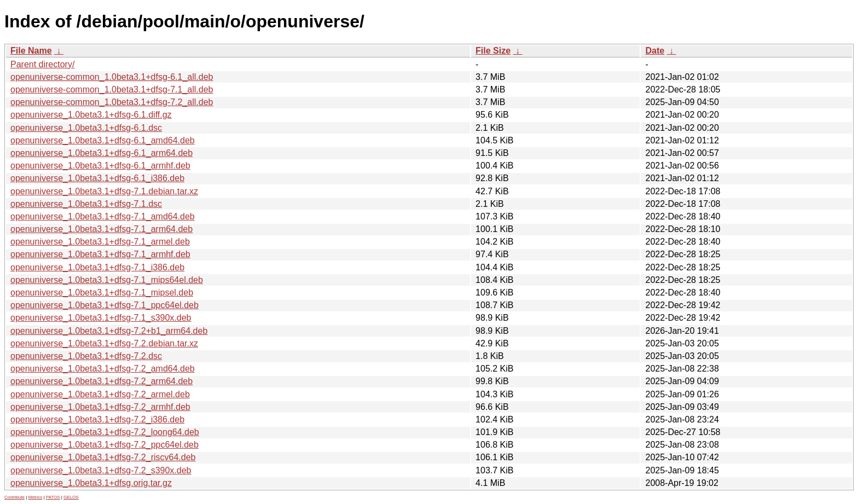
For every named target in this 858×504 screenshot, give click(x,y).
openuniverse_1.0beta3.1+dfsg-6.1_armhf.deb (100, 166)
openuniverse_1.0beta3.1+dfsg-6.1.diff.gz (91, 115)
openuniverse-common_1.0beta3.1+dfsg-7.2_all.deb (112, 102)
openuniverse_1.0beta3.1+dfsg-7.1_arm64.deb (102, 229)
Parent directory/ (42, 64)
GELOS (71, 497)
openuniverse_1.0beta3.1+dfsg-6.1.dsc (86, 128)
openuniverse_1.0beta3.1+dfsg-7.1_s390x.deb (101, 318)
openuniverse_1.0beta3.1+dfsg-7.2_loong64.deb (105, 432)
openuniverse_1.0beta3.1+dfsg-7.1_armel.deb (100, 242)
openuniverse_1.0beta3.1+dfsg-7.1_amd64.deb (103, 216)
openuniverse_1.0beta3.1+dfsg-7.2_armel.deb (100, 394)
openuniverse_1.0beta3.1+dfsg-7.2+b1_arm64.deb (109, 331)
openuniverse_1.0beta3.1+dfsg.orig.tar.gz (91, 483)
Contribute (15, 497)
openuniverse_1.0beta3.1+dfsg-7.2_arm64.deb (102, 381)
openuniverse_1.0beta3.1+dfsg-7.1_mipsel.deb (102, 292)
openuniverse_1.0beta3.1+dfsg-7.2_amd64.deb (103, 369)
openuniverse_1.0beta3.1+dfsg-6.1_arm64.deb (102, 153)
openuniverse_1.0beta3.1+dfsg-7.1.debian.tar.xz (104, 191)
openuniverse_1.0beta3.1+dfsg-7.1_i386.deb (97, 267)
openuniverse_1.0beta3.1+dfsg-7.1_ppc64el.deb (105, 305)
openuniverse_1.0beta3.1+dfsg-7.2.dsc (86, 356)
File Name (31, 51)
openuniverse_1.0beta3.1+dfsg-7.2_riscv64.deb (103, 457)
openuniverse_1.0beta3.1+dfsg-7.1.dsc (86, 204)
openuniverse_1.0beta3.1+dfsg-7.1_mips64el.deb (107, 280)
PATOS (53, 497)
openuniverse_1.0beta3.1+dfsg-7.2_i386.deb (97, 419)
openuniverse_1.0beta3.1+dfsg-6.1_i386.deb (97, 178)
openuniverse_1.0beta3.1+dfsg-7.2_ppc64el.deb (105, 445)
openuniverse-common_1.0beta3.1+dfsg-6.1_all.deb (112, 77)
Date (655, 51)
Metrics (35, 497)
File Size (493, 51)
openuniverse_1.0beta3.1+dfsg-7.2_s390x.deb (101, 470)
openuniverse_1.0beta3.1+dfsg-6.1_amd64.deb (103, 140)
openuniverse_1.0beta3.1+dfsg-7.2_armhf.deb (100, 407)
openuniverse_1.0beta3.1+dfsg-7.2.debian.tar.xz (104, 343)
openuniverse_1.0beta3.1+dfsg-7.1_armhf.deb (100, 254)
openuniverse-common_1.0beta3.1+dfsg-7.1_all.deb (112, 89)
